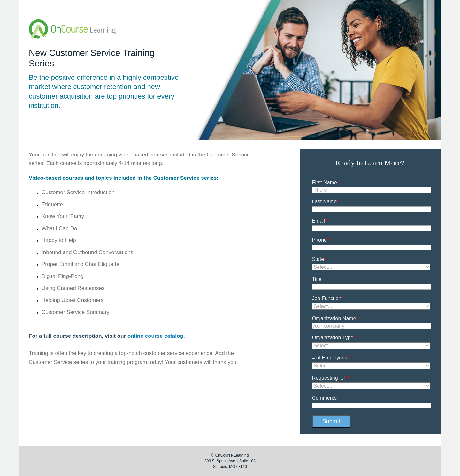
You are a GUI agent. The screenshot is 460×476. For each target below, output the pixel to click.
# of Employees (331, 358)
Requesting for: (330, 378)
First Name (326, 182)
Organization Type (334, 338)
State (319, 259)
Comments (324, 398)
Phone (321, 240)
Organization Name (335, 318)
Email (319, 221)
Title (317, 279)
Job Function (328, 298)
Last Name (326, 202)
